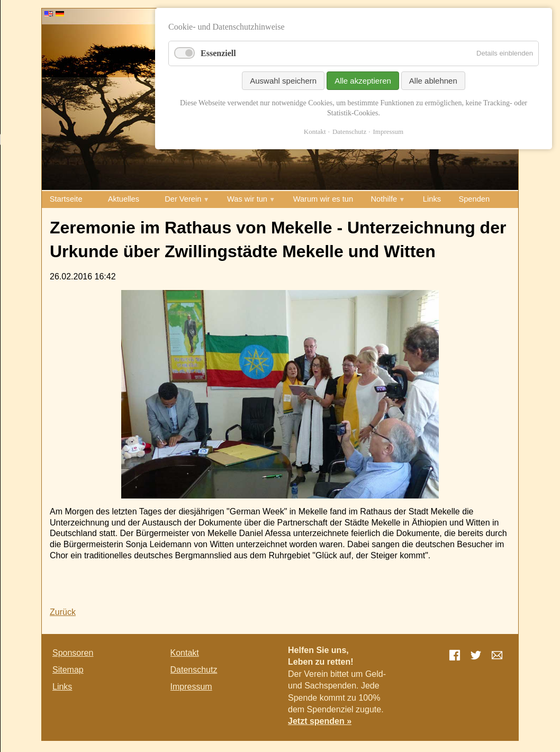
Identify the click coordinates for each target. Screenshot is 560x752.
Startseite (66, 199)
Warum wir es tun (323, 199)
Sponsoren (73, 653)
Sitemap (68, 670)
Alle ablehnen (433, 81)
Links (432, 199)
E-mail (497, 655)
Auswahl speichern (283, 81)
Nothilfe (384, 199)
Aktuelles (124, 199)
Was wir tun (247, 199)
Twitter (476, 655)
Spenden (474, 199)
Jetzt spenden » (320, 721)
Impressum (191, 687)
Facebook (455, 655)
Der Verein (183, 199)
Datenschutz (194, 670)
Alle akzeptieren (363, 81)
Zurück (63, 612)
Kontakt (185, 653)
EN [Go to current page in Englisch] (49, 14)
